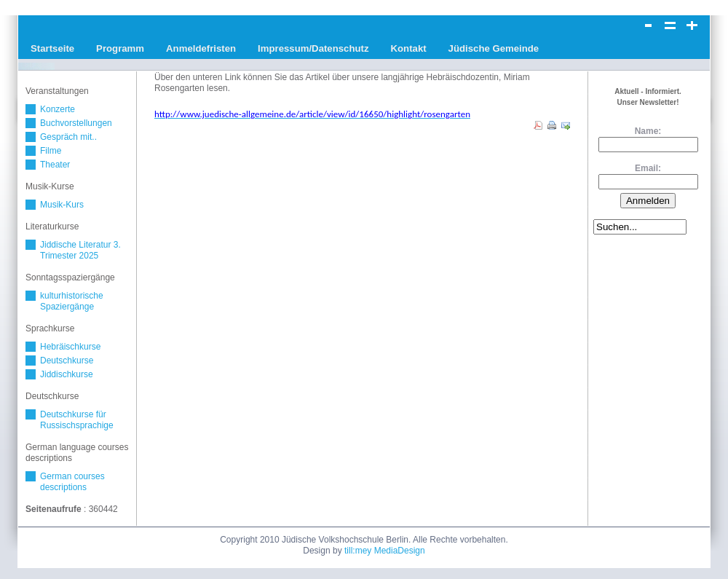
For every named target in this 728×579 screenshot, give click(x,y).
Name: (648, 131)
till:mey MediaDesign (385, 551)
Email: (648, 168)
